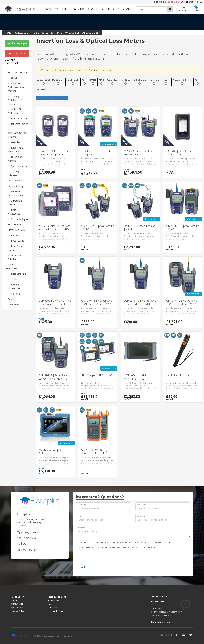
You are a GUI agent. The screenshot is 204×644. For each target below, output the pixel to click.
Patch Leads (18, 241)
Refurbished (14, 304)
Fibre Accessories (14, 212)
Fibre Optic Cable (17, 230)
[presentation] (100, 557)
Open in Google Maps (162, 622)
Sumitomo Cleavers (15, 203)
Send (82, 567)
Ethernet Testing (20, 124)
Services (12, 299)
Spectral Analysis (20, 166)
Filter (52, 98)
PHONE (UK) (142, 516)
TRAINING (78, 9)
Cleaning (16, 294)
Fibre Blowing (15, 225)
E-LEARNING (160, 2)
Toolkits (15, 279)
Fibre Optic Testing (43, 33)
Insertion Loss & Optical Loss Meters (17, 87)
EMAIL (80, 516)
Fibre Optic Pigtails (15, 248)
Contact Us (53, 607)
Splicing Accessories (14, 286)
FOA (50, 604)
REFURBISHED (110, 9)
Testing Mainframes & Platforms (15, 100)
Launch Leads (18, 235)
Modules (16, 142)
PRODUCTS (52, 9)
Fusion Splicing (16, 186)
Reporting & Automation (16, 150)
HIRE (65, 9)
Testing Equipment (57, 597)
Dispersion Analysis (15, 159)
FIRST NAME (82, 505)
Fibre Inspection (19, 118)
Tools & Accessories (11, 266)
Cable (14, 600)
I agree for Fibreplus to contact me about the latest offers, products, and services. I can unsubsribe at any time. (118, 547)
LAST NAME (142, 505)
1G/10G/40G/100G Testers (17, 135)
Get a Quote (17, 54)
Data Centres (15, 181)
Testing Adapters (13, 173)
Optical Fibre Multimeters (16, 111)
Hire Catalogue (17, 43)
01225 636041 (189, 2)
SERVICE (93, 9)
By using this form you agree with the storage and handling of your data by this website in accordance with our (124, 542)
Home (8, 33)
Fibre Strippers (19, 274)
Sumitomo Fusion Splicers (16, 193)
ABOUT (127, 9)
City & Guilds (17, 604)
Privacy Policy (166, 542)
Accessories (53, 600)
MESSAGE (81, 528)
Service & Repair (20, 219)
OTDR (14, 78)
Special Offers (18, 607)
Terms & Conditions (57, 611)
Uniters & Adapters (14, 257)
